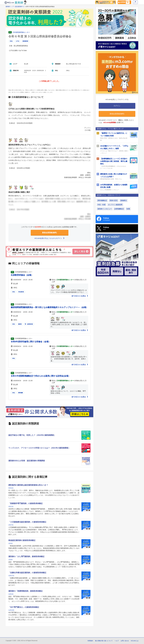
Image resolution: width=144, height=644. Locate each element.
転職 (128, 209)
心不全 (18, 41)
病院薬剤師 (25, 41)
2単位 (11, 41)
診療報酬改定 (119, 209)
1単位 (13, 292)
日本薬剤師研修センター (21, 32)
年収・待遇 (101, 205)
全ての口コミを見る (80, 296)
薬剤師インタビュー (105, 209)
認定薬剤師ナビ (20, 7)
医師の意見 (114, 200)
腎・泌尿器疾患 (29, 324)
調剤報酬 (21, 393)
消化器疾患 (21, 292)
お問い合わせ (125, 641)
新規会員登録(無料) (49, 233)
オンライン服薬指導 (115, 205)
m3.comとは (135, 641)
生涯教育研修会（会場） (22, 275)
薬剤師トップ (10, 7)
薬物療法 (124, 200)
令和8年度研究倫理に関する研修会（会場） (31, 342)
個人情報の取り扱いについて (104, 641)
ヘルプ (117, 641)
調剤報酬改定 (102, 200)
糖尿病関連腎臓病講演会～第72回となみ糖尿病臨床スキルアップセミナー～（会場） (49, 307)
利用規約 (90, 641)
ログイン (135, 2)
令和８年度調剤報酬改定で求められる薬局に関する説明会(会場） (40, 376)
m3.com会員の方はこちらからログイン (49, 238)
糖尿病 (20, 324)
